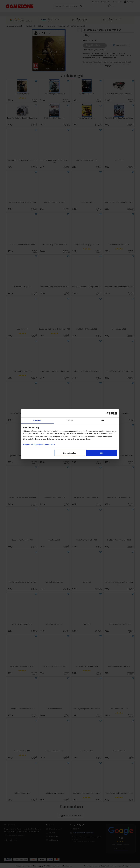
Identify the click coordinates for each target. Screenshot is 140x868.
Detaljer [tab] (70, 420)
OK (101, 453)
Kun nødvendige (70, 453)
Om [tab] (103, 420)
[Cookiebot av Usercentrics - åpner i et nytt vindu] (107, 413)
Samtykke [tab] (37, 420)
